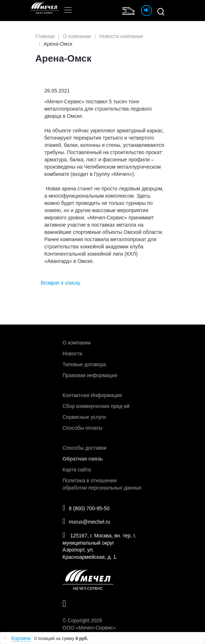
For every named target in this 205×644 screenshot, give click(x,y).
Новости (72, 354)
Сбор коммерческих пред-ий (96, 406)
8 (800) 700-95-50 (86, 508)
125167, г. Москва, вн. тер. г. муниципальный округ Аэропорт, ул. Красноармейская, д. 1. (99, 546)
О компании (77, 343)
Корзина (21, 638)
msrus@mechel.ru (86, 521)
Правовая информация (90, 375)
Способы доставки (85, 448)
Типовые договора (84, 364)
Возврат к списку (61, 283)
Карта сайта (77, 470)
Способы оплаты (83, 428)
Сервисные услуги (84, 417)
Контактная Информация (92, 395)
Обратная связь (83, 459)
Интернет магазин (130, 10)
